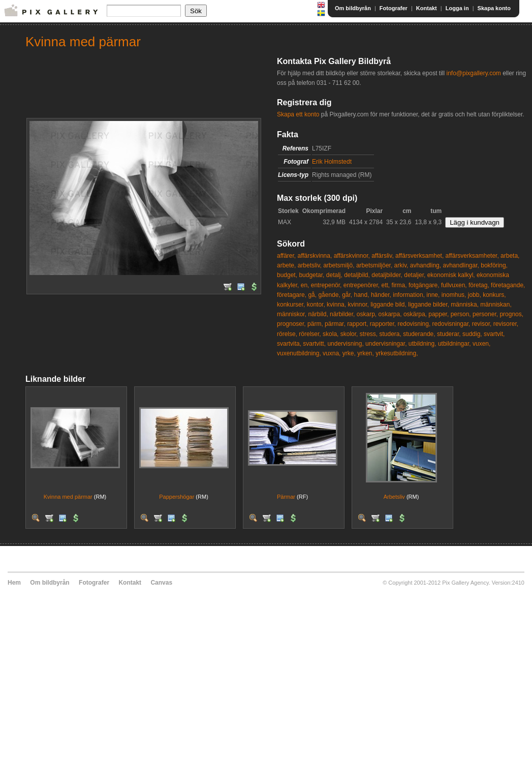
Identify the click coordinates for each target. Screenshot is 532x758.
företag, (479, 285)
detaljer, (415, 275)
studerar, (449, 334)
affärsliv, (383, 256)
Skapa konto (494, 8)
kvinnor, (358, 305)
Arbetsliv (394, 497)
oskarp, (367, 314)
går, (347, 295)
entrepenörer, (362, 285)
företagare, (292, 295)
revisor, (482, 324)
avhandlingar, (461, 265)
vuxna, (332, 353)
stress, (369, 334)
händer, (381, 295)
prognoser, (291, 324)
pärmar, (335, 324)
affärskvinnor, (352, 256)
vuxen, (481, 344)
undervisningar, (386, 344)
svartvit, (494, 334)
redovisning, (414, 324)
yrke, (349, 353)
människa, (465, 305)
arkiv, (401, 265)
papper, (439, 314)
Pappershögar (177, 497)
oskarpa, (390, 314)
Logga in (457, 8)
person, (461, 314)
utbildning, (423, 344)
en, (305, 285)
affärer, (286, 256)
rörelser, (310, 334)
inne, (433, 295)
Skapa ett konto (298, 114)
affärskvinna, (315, 256)
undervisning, (345, 344)
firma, (399, 285)
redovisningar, (451, 324)
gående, (329, 295)
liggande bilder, (429, 305)
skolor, (349, 334)
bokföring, (494, 265)
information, (409, 295)
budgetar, (311, 275)
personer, (485, 314)
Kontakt (427, 8)
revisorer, (506, 324)
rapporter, (383, 324)
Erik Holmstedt (332, 162)
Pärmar (286, 497)
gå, (312, 295)
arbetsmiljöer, (374, 265)
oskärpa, (415, 314)
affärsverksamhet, (419, 256)
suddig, (472, 334)
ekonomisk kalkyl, (451, 275)
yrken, (366, 353)
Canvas (161, 583)
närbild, (318, 314)
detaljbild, (357, 275)
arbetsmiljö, (339, 265)
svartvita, (289, 344)
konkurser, (291, 305)
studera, (390, 334)
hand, (362, 295)
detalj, (334, 275)
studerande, (419, 334)
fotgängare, (424, 285)
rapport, (357, 324)
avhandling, (426, 265)
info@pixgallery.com (473, 73)
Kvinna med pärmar (68, 497)
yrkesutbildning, (397, 353)
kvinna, (336, 305)
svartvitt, (314, 344)
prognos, (511, 314)
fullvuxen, (454, 285)
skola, (331, 334)
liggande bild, (388, 305)
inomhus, (454, 295)
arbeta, (510, 256)
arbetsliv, (310, 265)
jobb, (475, 295)
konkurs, (494, 295)
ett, (386, 285)
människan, (496, 305)
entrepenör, (326, 285)
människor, (292, 314)
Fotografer (394, 8)
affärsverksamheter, (472, 256)
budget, (287, 275)
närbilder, (342, 314)
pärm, (315, 324)
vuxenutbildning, (299, 353)
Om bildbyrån (353, 8)
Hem (14, 583)
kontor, (316, 305)
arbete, (286, 265)
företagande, (508, 285)
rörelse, (287, 334)
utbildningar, (455, 344)
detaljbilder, (387, 275)
